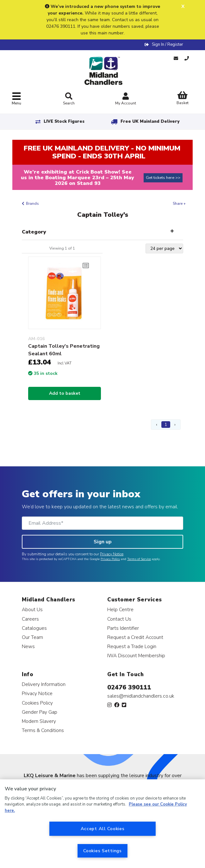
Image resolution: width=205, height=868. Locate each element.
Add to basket (65, 393)
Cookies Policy (37, 703)
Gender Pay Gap (40, 712)
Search (69, 99)
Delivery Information (44, 684)
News (28, 646)
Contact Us (119, 619)
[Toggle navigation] (16, 99)
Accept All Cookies (103, 829)
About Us (32, 609)
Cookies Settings (102, 851)
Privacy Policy (110, 559)
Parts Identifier (123, 628)
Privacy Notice (112, 554)
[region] (102, 824)
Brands (32, 204)
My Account (126, 100)
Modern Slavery (39, 721)
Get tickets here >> (163, 178)
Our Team (32, 637)
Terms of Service (139, 559)
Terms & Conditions (43, 730)
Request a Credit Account (135, 637)
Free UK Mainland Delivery (150, 121)
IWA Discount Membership (136, 655)
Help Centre (120, 609)
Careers (30, 619)
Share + (179, 204)
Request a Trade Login (132, 646)
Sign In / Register (168, 44)
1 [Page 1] (166, 425)
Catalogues (34, 628)
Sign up (103, 542)
